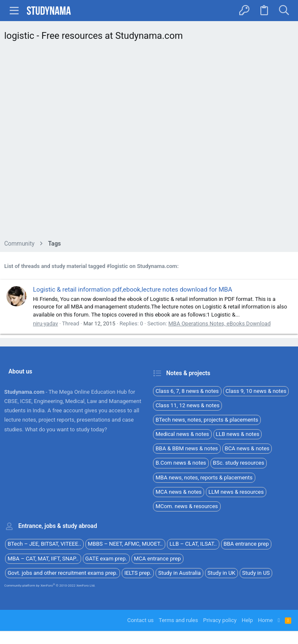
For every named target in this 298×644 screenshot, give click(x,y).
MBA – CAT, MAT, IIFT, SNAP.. (43, 559)
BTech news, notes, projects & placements (207, 420)
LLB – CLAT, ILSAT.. (193, 544)
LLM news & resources (236, 492)
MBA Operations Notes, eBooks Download (219, 323)
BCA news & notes (247, 448)
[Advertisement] (149, 143)
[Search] (284, 11)
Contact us (141, 620)
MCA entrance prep (157, 559)
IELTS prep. (138, 573)
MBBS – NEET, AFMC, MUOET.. (125, 544)
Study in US (256, 573)
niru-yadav (45, 323)
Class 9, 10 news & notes (256, 391)
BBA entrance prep (246, 544)
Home (265, 620)
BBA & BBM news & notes (187, 448)
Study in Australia (179, 573)
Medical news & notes (182, 434)
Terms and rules (179, 620)
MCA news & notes (179, 492)
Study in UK (221, 573)
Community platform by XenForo (50, 586)
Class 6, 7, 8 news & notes (187, 391)
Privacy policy (220, 620)
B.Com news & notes (181, 463)
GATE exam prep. (106, 559)
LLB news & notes (238, 434)
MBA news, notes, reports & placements (204, 478)
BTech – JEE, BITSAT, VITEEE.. (44, 544)
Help (247, 620)
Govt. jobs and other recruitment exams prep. (63, 573)
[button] (14, 11)
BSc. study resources (239, 463)
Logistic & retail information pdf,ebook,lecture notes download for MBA (133, 290)
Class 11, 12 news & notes (187, 405)
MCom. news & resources (187, 506)
